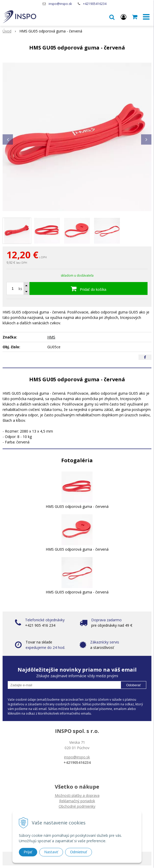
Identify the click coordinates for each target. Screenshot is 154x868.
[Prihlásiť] (124, 17)
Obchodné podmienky (77, 806)
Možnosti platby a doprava (77, 795)
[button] (112, 17)
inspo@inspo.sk (60, 4)
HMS (51, 337)
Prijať (28, 852)
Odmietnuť (79, 852)
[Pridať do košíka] (88, 288)
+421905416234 (95, 4)
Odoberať (133, 685)
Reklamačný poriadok (77, 801)
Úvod (7, 31)
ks (20, 289)
